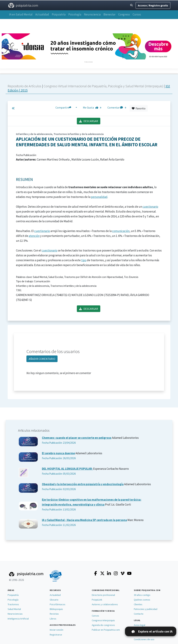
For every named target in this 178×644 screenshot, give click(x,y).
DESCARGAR (89, 121)
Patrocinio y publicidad (146, 609)
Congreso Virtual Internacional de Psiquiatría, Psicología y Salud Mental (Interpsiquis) (104, 86)
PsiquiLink (97, 600)
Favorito (139, 108)
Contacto (139, 614)
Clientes (138, 604)
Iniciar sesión (56, 630)
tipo (84, 260)
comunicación (121, 231)
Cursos (137, 14)
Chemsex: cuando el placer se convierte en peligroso (77, 438)
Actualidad (42, 14)
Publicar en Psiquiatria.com (106, 630)
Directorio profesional (103, 595)
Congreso (124, 14)
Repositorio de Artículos (25, 86)
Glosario (54, 600)
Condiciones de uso (144, 639)
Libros (53, 619)
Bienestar (109, 14)
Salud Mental (14, 609)
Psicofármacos (58, 604)
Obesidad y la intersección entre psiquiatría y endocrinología (83, 484)
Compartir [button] (65, 108)
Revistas (54, 614)
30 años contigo (142, 595)
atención (34, 236)
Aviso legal (139, 625)
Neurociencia (92, 14)
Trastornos (13, 604)
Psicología (75, 14)
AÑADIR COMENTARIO (42, 359)
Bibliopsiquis (56, 609)
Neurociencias (15, 614)
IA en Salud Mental (21, 14)
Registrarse (56, 635)
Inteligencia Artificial (18, 619)
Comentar (117, 108)
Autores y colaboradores (105, 604)
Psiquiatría (59, 14)
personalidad (99, 197)
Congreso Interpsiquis (103, 620)
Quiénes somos (142, 600)
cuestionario (150, 207)
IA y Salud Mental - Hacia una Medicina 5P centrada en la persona (84, 520)
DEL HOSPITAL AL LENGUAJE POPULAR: (68, 469)
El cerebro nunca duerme (58, 453)
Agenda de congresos (103, 625)
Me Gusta (93, 108)
